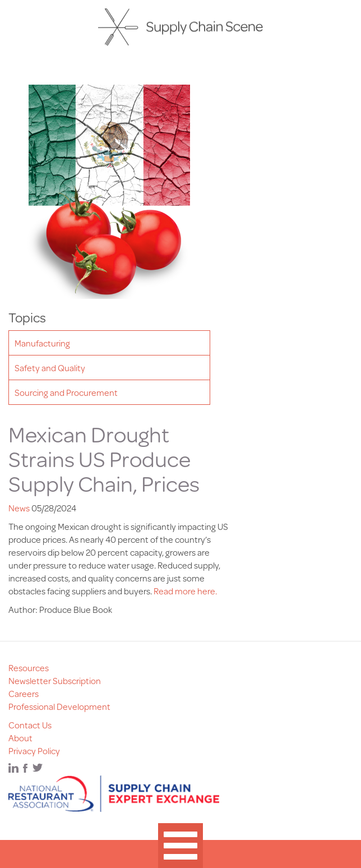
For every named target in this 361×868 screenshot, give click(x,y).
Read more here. (185, 591)
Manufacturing (42, 343)
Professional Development (59, 706)
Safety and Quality (50, 368)
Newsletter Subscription (55, 680)
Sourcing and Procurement (66, 392)
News (19, 508)
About (20, 738)
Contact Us (30, 725)
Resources (29, 668)
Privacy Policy (34, 751)
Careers (24, 693)
